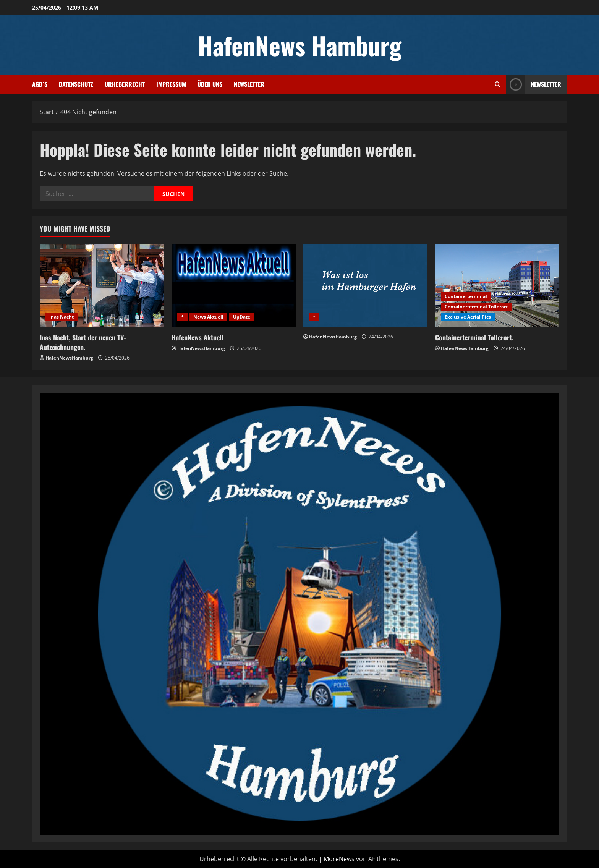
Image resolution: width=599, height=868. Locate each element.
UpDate (242, 317)
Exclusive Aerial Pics (468, 317)
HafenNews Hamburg (300, 45)
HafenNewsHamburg (69, 358)
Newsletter (249, 84)
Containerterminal (466, 296)
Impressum (171, 84)
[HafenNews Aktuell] (234, 286)
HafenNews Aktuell (198, 337)
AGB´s (40, 84)
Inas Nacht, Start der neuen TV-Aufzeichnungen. (83, 342)
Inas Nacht (62, 317)
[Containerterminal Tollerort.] (497, 286)
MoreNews (339, 859)
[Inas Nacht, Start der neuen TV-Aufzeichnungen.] (102, 286)
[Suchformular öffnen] (498, 84)
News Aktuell (208, 317)
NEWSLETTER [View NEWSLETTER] (534, 84)
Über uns (210, 84)
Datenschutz (76, 84)
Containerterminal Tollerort (476, 307)
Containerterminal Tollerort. (474, 337)
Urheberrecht (125, 84)
